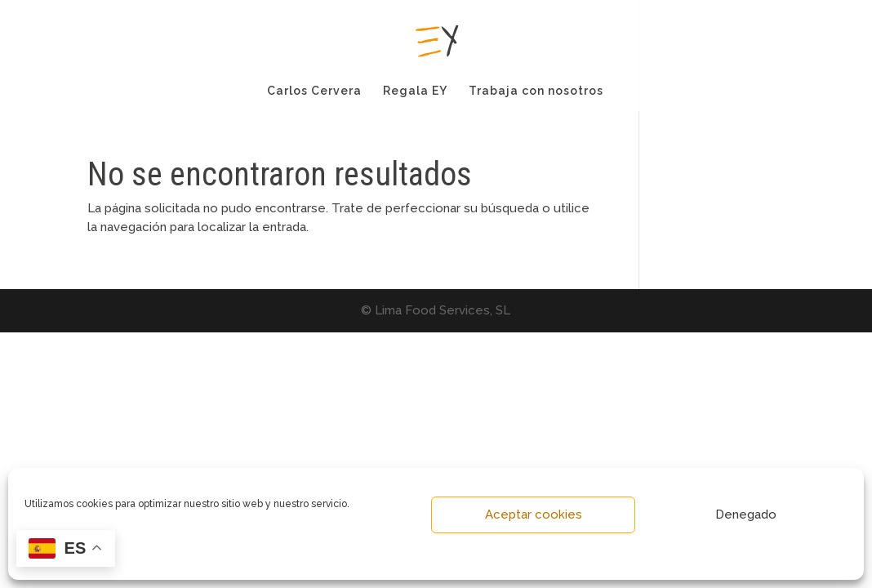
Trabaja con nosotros (536, 91)
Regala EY (415, 91)
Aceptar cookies (534, 514)
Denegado (746, 514)
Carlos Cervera (314, 91)
